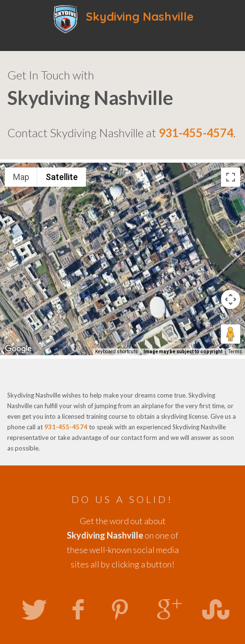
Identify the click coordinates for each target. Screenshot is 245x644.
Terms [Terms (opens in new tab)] (235, 352)
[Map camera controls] (231, 299)
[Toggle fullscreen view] (231, 177)
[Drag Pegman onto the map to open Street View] (231, 334)
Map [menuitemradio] (21, 177)
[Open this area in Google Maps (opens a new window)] (18, 349)
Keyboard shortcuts (116, 352)
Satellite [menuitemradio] (62, 177)
